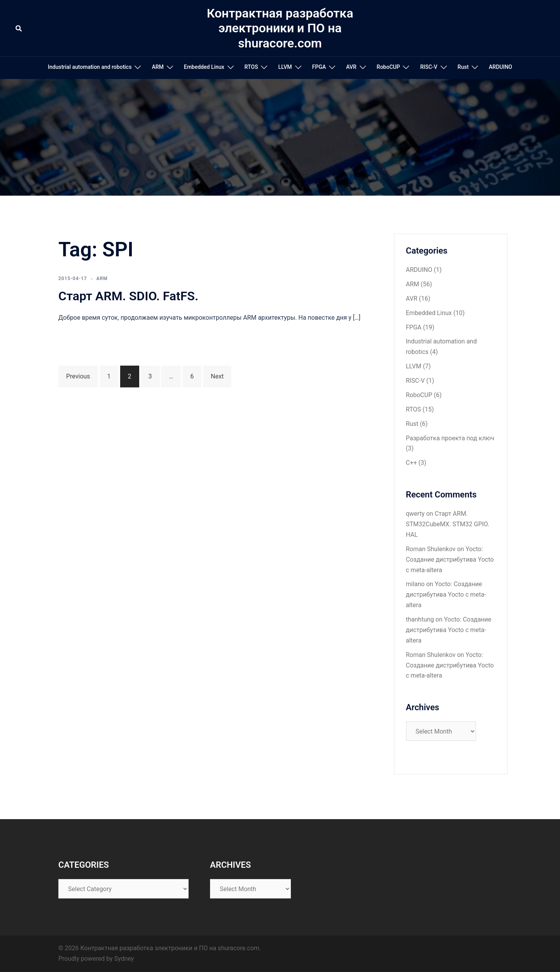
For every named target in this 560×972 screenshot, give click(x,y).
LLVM (285, 67)
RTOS (251, 67)
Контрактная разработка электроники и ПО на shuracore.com (280, 28)
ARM (157, 67)
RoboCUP (388, 67)
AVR (351, 67)
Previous (78, 376)
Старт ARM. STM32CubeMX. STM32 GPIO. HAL (448, 524)
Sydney (124, 959)
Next (217, 376)
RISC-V (429, 67)
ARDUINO (500, 67)
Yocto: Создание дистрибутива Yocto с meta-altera (450, 560)
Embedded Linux (204, 67)
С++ (412, 463)
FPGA (319, 67)
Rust (463, 67)
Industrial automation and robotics (90, 67)
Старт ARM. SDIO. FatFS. (128, 296)
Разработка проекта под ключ (450, 438)
